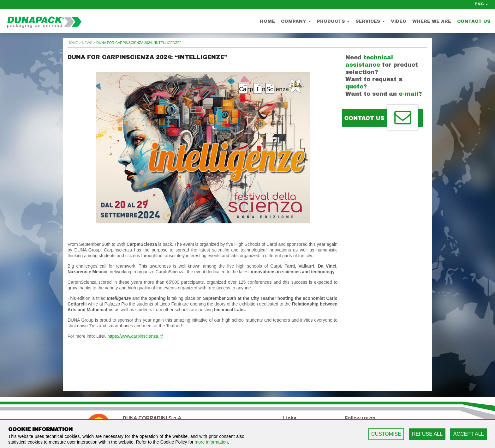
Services (370, 21)
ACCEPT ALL (469, 434)
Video (399, 21)
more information (211, 442)
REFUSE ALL (427, 434)
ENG (481, 4)
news (87, 43)
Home (267, 21)
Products (333, 21)
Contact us (474, 21)
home (73, 43)
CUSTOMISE (386, 434)
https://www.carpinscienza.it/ (135, 336)
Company (296, 21)
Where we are (432, 21)
